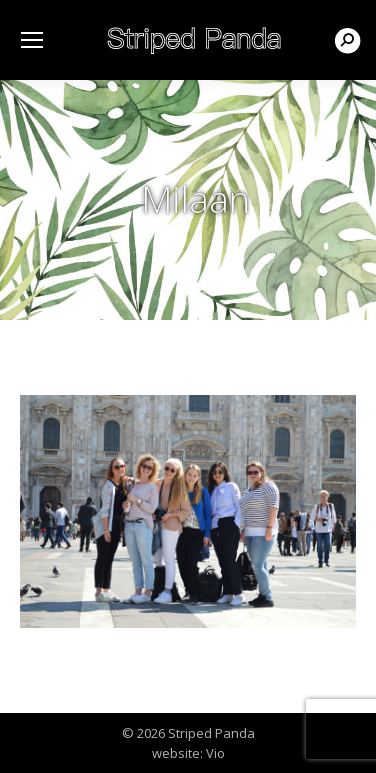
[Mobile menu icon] (32, 40)
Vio (215, 753)
